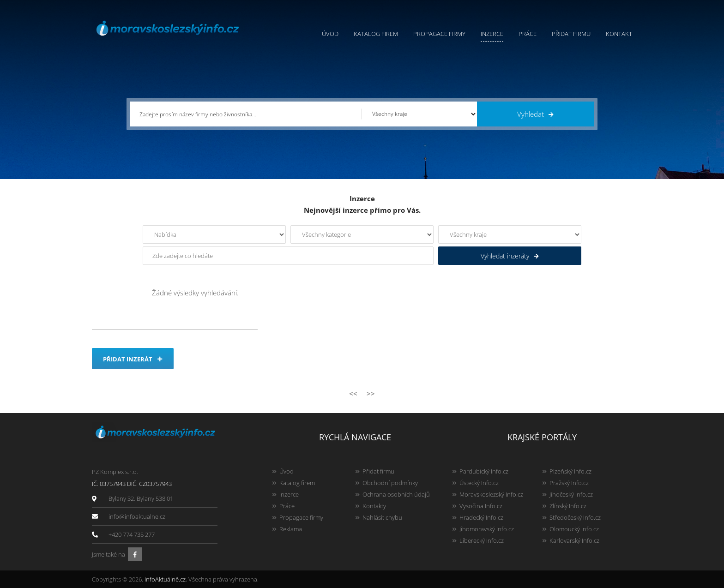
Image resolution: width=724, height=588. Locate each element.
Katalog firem (376, 34)
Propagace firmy (439, 34)
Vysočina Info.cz (481, 506)
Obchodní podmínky (390, 483)
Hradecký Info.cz (481, 517)
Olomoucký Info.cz (574, 529)
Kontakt (619, 34)
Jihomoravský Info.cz (487, 529)
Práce (528, 34)
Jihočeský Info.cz (571, 494)
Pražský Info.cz (569, 483)
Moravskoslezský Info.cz (491, 494)
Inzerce (492, 34)
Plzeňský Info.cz (570, 471)
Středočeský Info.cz (575, 517)
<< (353, 393)
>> (371, 393)
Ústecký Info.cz (479, 483)
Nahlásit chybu (382, 517)
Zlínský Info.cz (568, 506)
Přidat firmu (571, 34)
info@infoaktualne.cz (137, 516)
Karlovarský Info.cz (574, 540)
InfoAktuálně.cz (165, 579)
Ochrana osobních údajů (396, 494)
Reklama (291, 529)
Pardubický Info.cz (484, 471)
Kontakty (374, 506)
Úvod (330, 34)
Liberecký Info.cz (482, 540)
